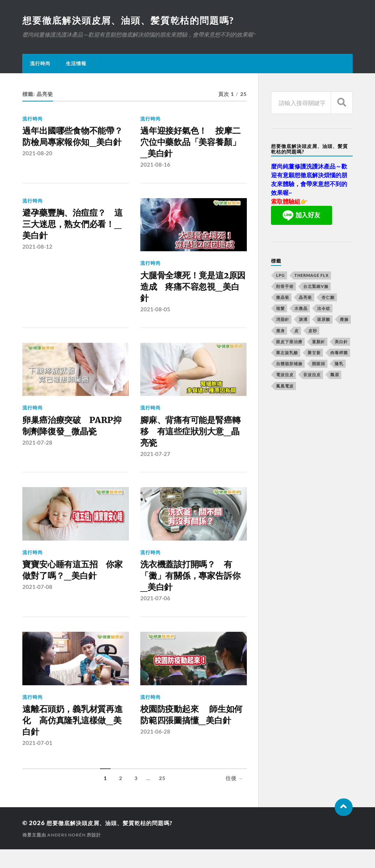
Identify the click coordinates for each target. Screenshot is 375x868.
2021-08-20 (37, 169)
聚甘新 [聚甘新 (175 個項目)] (314, 353)
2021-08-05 (155, 317)
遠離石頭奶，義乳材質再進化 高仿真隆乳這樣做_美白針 (74, 737)
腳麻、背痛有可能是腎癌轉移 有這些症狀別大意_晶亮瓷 (192, 441)
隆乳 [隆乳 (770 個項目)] (339, 364)
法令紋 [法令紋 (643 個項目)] (324, 309)
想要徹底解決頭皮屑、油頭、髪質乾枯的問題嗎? (132, 21)
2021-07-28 (37, 453)
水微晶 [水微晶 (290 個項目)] (301, 309)
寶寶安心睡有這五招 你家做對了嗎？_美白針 (74, 583)
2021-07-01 (37, 761)
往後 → (235, 797)
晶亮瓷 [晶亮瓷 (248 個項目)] (305, 298)
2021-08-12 (37, 255)
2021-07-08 (37, 601)
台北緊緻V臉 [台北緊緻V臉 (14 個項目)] (316, 287)
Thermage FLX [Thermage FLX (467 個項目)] (312, 276)
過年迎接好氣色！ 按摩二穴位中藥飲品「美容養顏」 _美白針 (192, 144)
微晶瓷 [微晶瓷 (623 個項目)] (283, 298)
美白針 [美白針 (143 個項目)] (341, 342)
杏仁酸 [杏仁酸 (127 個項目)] (328, 298)
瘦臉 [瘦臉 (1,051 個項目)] (344, 320)
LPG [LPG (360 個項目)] (281, 276)
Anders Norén (66, 854)
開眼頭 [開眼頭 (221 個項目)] (319, 364)
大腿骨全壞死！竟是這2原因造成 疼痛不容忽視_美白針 (192, 293)
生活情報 (76, 64)
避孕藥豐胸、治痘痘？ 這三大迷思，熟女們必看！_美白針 (74, 230)
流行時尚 (40, 64)
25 (162, 797)
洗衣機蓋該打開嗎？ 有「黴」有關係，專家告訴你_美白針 (192, 589)
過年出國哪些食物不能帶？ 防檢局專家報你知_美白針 (74, 144)
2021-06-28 (155, 761)
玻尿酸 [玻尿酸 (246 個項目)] (324, 320)
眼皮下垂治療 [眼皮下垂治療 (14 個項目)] (289, 342)
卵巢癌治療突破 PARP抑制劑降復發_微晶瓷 (73, 434)
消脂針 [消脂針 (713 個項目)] (283, 320)
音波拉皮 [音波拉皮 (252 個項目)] (312, 375)
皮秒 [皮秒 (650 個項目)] (313, 331)
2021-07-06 (155, 613)
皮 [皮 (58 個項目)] (297, 331)
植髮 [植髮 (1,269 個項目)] (281, 309)
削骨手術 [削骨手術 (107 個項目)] (285, 287)
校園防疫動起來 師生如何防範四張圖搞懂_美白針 (193, 737)
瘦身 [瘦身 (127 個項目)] (281, 331)
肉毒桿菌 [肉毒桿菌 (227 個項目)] (339, 353)
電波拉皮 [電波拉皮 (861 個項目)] (285, 375)
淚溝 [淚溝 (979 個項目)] (303, 320)
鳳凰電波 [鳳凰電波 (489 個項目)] (285, 387)
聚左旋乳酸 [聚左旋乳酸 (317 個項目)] (287, 353)
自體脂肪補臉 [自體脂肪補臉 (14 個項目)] (289, 364)
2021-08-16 (155, 169)
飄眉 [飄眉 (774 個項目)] (335, 375)
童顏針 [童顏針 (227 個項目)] (319, 342)
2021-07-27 (155, 465)
